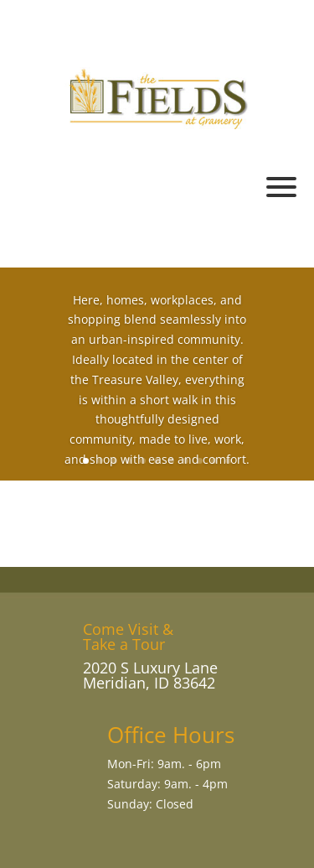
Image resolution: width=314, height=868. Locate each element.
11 (228, 461)
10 (214, 461)
